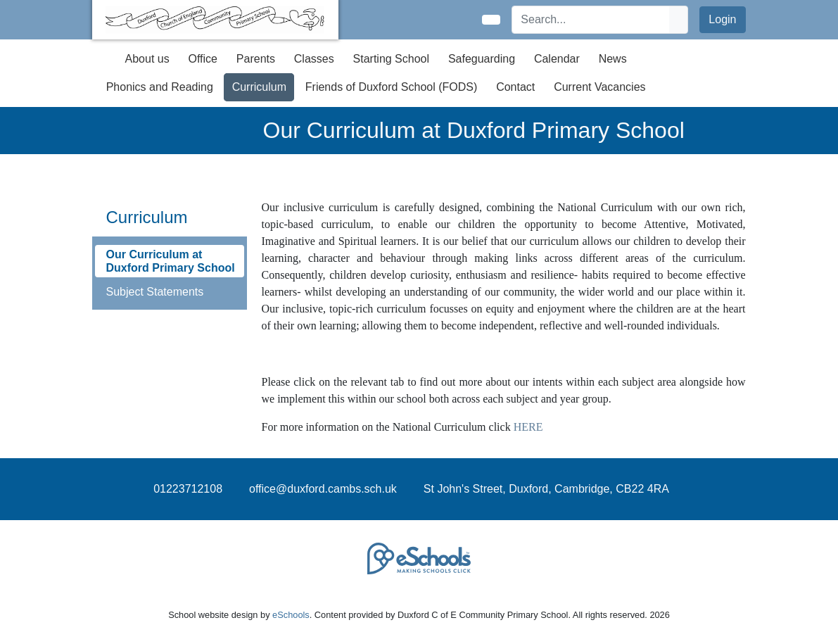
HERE (528, 427)
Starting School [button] (392, 59)
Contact (515, 87)
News (613, 59)
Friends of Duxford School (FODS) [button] (392, 87)
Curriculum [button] (259, 87)
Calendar (557, 59)
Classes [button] (314, 59)
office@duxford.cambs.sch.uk (323, 489)
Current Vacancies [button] (599, 87)
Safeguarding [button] (482, 59)
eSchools (291, 615)
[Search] (591, 20)
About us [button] (147, 59)
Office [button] (203, 59)
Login (722, 19)
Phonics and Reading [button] (160, 87)
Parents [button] (256, 59)
